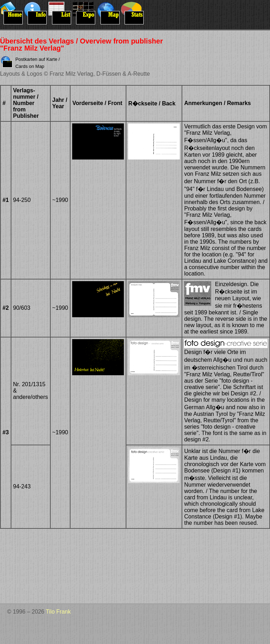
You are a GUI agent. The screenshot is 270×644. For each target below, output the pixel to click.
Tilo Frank (58, 612)
